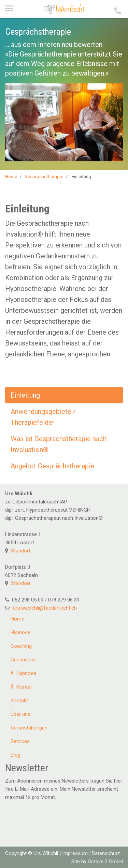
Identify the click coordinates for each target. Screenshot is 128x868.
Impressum (75, 853)
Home (11, 176)
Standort (21, 551)
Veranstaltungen (29, 728)
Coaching (21, 646)
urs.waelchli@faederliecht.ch (45, 608)
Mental (21, 687)
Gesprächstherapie (44, 176)
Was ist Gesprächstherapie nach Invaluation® (59, 444)
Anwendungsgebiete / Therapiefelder (43, 417)
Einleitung (25, 395)
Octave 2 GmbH (105, 862)
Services (20, 741)
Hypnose (20, 632)
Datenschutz (106, 853)
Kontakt (19, 701)
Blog (16, 755)
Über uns (20, 714)
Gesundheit (23, 660)
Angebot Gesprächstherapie (52, 466)
